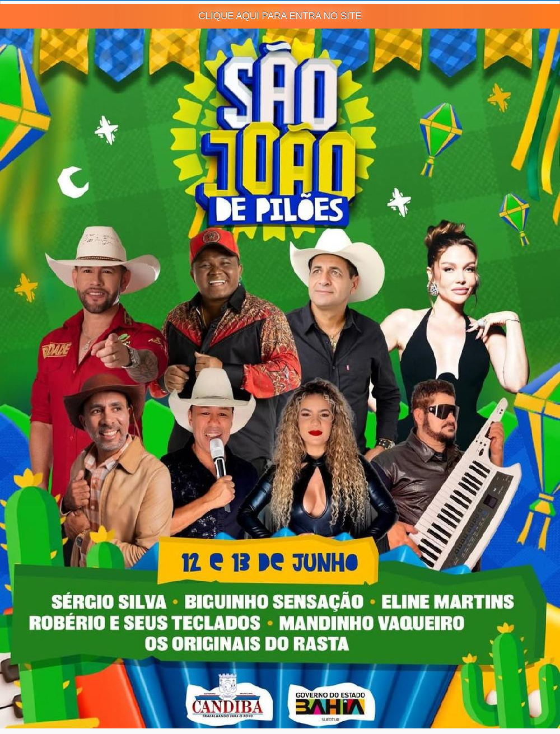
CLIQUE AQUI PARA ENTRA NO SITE (280, 16)
